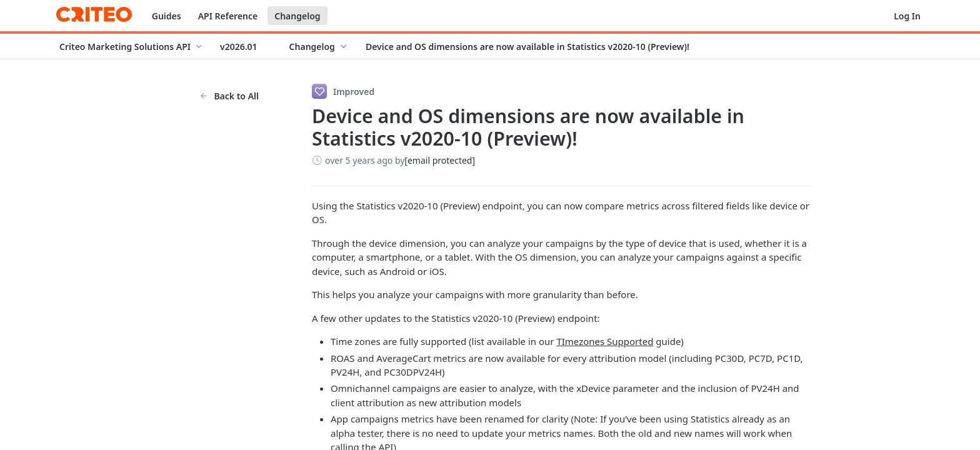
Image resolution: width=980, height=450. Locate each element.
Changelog (297, 16)
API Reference (228, 16)
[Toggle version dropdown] (246, 46)
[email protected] (440, 160)
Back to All (229, 96)
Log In (907, 16)
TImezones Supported (605, 341)
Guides (167, 16)
